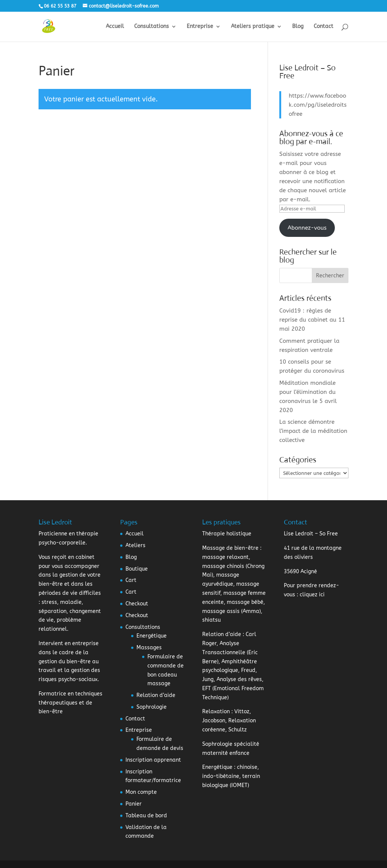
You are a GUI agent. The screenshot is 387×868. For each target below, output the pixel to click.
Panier (134, 804)
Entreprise (200, 27)
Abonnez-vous (307, 228)
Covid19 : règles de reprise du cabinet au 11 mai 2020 (312, 320)
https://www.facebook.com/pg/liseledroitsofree (318, 105)
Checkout (137, 604)
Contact (324, 27)
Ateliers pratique (253, 27)
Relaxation (216, 712)
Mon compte (141, 792)
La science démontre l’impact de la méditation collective (313, 431)
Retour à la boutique (84, 132)
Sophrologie (152, 707)
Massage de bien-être (230, 548)
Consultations (152, 27)
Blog (298, 27)
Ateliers (135, 545)
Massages (149, 648)
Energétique (152, 636)
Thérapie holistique (227, 534)
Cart (131, 580)
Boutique (137, 569)
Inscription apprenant (153, 760)
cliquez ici (312, 595)
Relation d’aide (156, 695)
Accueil (115, 27)
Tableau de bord (146, 816)
